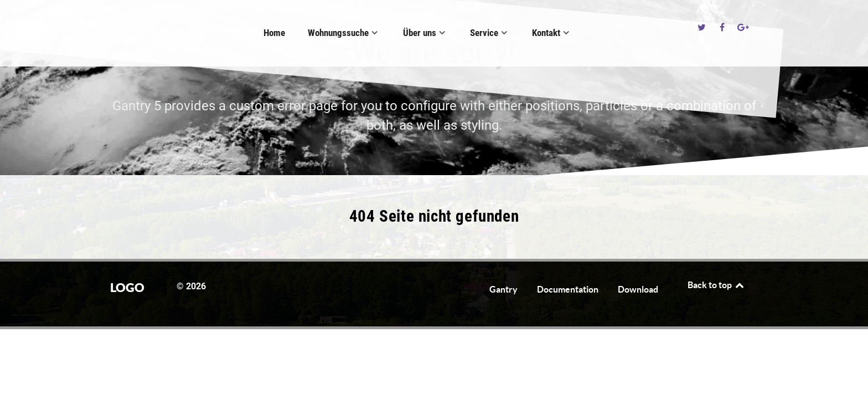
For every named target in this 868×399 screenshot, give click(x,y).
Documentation (568, 289)
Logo (133, 26)
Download (638, 289)
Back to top (716, 285)
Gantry (503, 289)
